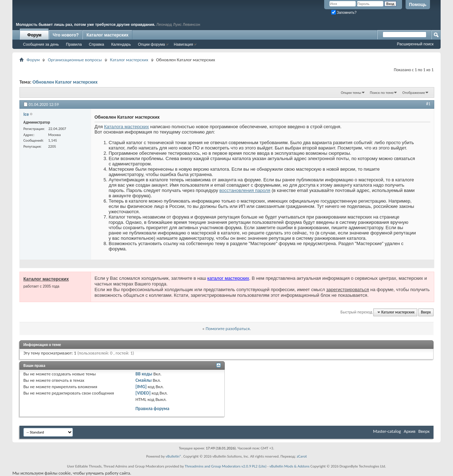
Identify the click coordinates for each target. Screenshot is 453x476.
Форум (34, 35)
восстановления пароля (245, 190)
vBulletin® (174, 456)
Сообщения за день (41, 44)
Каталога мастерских (127, 127)
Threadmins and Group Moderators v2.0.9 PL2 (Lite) (226, 466)
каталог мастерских (228, 278)
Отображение (414, 93)
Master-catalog (387, 431)
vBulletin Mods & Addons (289, 466)
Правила (74, 44)
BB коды (144, 374)
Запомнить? (344, 13)
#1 (428, 104)
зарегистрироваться (348, 290)
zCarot (302, 456)
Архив (410, 431)
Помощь (418, 5)
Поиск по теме (382, 93)
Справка (96, 44)
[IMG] (141, 387)
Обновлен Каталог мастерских (65, 82)
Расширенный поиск (415, 44)
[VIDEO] (143, 393)
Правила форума (153, 409)
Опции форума (151, 44)
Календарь (121, 44)
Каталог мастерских (107, 35)
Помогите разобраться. (228, 328)
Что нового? (66, 35)
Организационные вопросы (75, 60)
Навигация (183, 44)
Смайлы (144, 380)
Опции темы (351, 93)
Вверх (426, 312)
